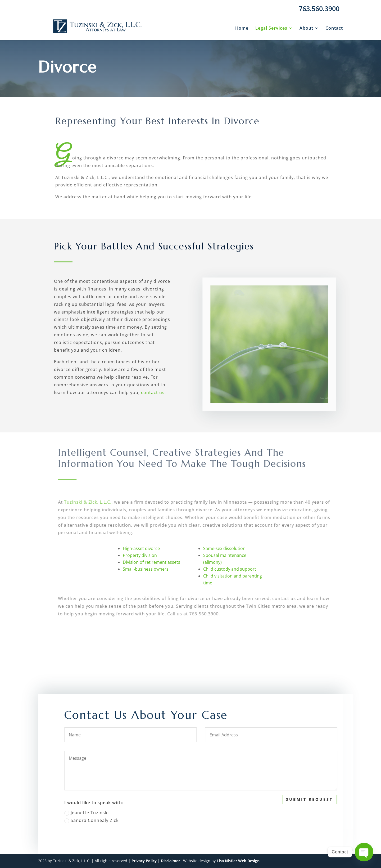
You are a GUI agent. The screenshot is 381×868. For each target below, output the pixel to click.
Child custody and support (230, 569)
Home (242, 29)
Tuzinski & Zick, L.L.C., (94, 502)
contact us (153, 392)
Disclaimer (170, 861)
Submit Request (324, 799)
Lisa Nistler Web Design (238, 861)
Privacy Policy (144, 861)
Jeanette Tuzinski (101, 813)
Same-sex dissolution (224, 548)
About (306, 29)
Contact (334, 29)
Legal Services (271, 29)
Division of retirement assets (151, 562)
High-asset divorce (141, 548)
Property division (140, 555)
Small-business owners (146, 569)
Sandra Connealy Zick (106, 820)
